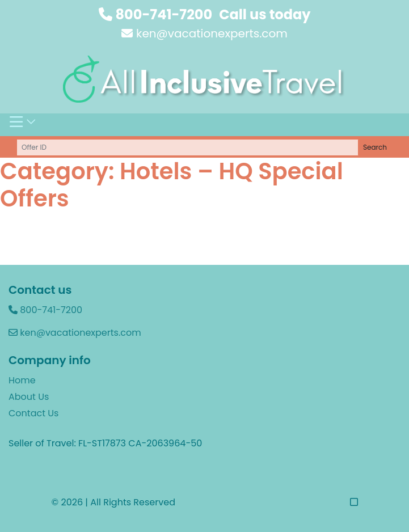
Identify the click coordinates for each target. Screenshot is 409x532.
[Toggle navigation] (23, 125)
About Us (29, 397)
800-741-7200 (156, 14)
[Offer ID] (188, 147)
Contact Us (33, 413)
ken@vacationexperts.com (204, 33)
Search (375, 147)
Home (22, 380)
